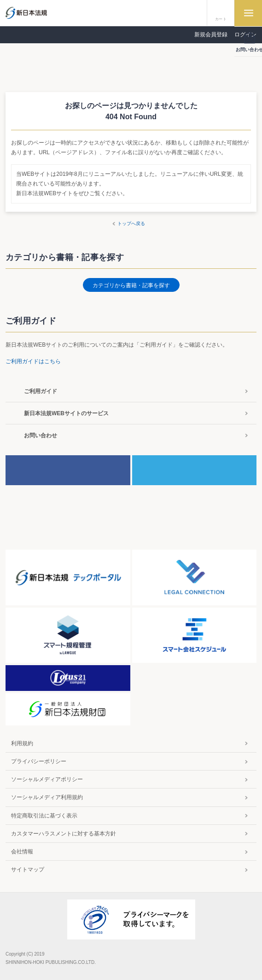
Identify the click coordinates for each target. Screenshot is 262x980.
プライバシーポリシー (39, 761)
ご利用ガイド (41, 391)
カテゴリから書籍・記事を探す (131, 285)
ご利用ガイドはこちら (33, 361)
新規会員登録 (211, 35)
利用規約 (22, 743)
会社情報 (22, 852)
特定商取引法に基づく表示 (44, 816)
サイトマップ (28, 870)
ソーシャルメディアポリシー (47, 779)
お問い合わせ (41, 435)
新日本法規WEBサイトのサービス (66, 413)
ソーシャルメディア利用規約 (47, 797)
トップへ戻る (131, 223)
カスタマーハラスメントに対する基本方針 (64, 834)
